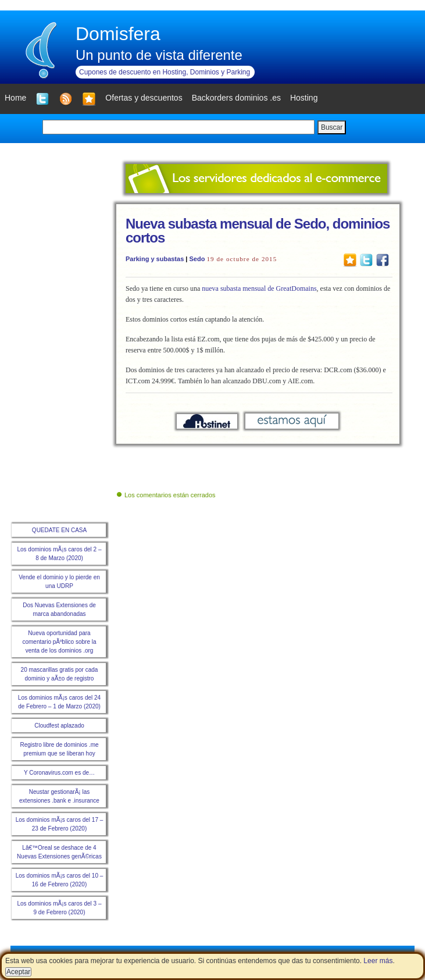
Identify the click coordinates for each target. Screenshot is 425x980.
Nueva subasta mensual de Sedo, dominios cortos (258, 231)
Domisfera (118, 34)
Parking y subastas (155, 259)
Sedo (197, 259)
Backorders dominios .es (236, 98)
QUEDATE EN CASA (59, 530)
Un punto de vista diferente (159, 55)
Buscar (332, 127)
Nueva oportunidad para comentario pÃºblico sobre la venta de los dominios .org (59, 642)
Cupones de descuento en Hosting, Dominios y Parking (165, 72)
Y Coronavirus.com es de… (59, 773)
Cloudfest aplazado (59, 726)
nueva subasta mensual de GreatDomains (259, 288)
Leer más (378, 961)
